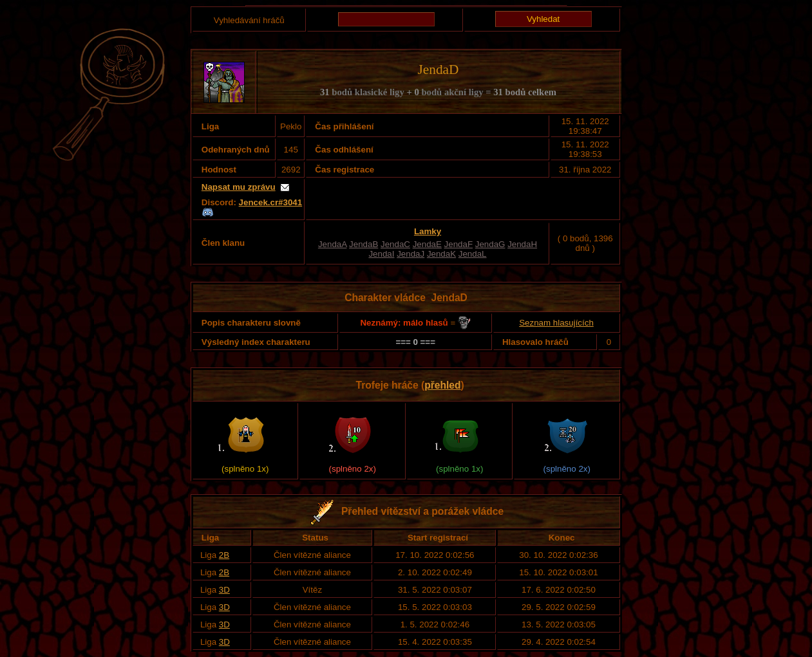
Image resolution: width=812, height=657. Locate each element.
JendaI (381, 254)
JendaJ (411, 254)
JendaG (490, 244)
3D (224, 590)
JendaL (473, 254)
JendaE (427, 244)
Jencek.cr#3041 (271, 202)
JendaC (395, 244)
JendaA (332, 244)
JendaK (441, 254)
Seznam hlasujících (556, 323)
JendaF (458, 244)
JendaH (522, 244)
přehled (442, 385)
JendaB (364, 244)
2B (224, 555)
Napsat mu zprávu (239, 187)
